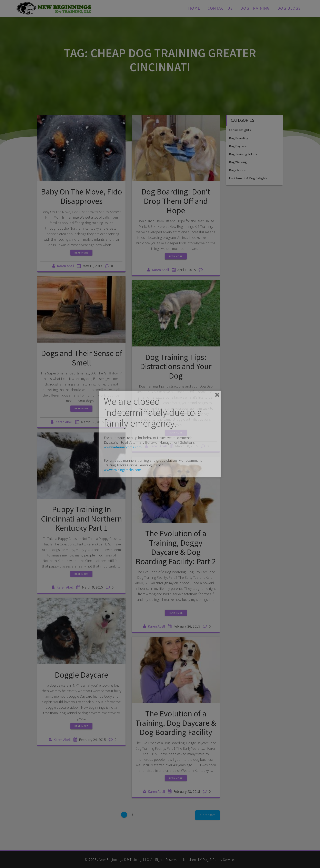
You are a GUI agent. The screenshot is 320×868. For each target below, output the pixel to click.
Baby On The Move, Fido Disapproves (81, 196)
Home (194, 8)
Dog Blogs (289, 8)
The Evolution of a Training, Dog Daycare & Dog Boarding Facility (176, 723)
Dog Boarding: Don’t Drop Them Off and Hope (176, 201)
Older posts (208, 815)
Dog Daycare (238, 146)
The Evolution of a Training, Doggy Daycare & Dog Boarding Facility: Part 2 (176, 547)
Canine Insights (240, 130)
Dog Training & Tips (243, 154)
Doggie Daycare (81, 675)
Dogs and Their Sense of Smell (82, 358)
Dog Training (255, 8)
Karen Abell (66, 266)
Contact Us (220, 8)
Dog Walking (238, 162)
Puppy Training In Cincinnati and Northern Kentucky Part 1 (81, 519)
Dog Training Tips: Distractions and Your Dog (176, 366)
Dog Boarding (239, 138)
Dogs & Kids (237, 170)
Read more (81, 253)
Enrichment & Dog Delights (248, 178)
